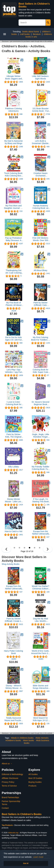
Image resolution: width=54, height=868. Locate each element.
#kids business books (37, 742)
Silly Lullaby (14, 467)
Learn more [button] (38, 857)
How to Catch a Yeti (14, 531)
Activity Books (39, 51)
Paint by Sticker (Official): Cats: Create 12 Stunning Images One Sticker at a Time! (41, 304)
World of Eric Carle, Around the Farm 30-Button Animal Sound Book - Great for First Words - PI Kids (41, 652)
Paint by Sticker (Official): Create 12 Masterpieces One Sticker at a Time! (13, 620)
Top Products (7, 825)
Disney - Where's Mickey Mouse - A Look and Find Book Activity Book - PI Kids (13, 687)
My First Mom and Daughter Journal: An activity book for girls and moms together (14, 207)
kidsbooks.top (13, 833)
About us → (7, 764)
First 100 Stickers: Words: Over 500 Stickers (40, 239)
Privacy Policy (8, 782)
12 (40, 548)
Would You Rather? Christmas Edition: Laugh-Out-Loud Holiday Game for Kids (40, 587)
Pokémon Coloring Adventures (13, 110)
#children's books (13, 740)
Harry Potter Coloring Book (14, 652)
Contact (5, 808)
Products (32, 786)
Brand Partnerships (10, 797)
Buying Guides (35, 782)
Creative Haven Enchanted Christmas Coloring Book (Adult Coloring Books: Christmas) (40, 174)
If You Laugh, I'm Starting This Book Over (40, 500)
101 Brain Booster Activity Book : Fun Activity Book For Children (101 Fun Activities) (40, 110)
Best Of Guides (35, 778)
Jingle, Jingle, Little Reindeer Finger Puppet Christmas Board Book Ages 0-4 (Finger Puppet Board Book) (41, 436)
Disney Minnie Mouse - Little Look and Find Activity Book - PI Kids (14, 500)
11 (35, 548)
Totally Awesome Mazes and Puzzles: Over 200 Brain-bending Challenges (13, 719)
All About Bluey (40, 270)
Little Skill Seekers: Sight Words (40, 77)
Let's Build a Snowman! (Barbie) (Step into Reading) (41, 142)
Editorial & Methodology (12, 774)
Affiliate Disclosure (10, 778)
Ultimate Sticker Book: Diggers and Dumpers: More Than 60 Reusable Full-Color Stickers (14, 77)
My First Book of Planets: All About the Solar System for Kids (13, 304)
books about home (31, 32)
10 (30, 548)
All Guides (33, 774)
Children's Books (15, 46)
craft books (25, 34)
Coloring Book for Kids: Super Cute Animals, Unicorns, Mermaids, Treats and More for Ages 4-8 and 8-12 (41, 371)
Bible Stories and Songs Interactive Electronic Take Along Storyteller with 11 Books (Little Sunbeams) (40, 687)
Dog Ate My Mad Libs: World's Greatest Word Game (41, 620)
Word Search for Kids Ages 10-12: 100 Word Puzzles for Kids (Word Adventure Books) (41, 719)
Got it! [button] (26, 863)
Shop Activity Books (11, 564)
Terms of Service (9, 786)
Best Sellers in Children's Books (22, 814)
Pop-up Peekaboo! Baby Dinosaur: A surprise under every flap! (14, 239)
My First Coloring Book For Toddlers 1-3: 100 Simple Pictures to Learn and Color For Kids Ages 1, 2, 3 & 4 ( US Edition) (40, 339)
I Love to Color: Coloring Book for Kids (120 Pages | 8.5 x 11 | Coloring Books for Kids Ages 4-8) (13, 403)
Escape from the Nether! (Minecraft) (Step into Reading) (41, 533)
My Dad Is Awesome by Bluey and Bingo (13, 142)
